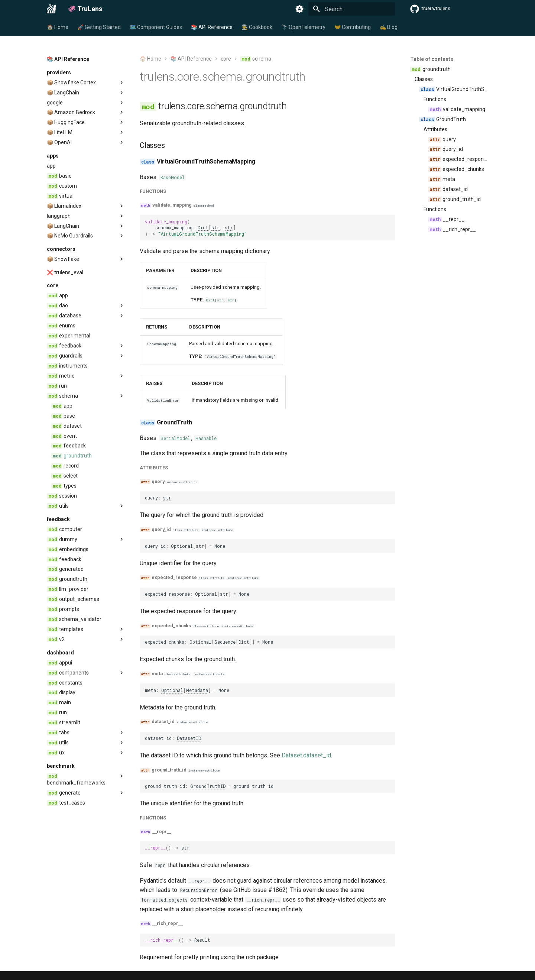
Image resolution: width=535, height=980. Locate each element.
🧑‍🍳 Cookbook (257, 27)
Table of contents (432, 59)
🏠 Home (58, 27)
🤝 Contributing (353, 27)
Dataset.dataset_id (306, 755)
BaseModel (173, 177)
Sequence (225, 642)
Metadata (197, 690)
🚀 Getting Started (99, 27)
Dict (203, 227)
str (215, 227)
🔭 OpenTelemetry (303, 27)
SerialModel (175, 438)
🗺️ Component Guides (156, 27)
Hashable (206, 438)
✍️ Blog (389, 27)
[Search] (352, 9)
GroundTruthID (208, 786)
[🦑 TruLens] (51, 9)
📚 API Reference (212, 27)
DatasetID (189, 738)
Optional (182, 546)
